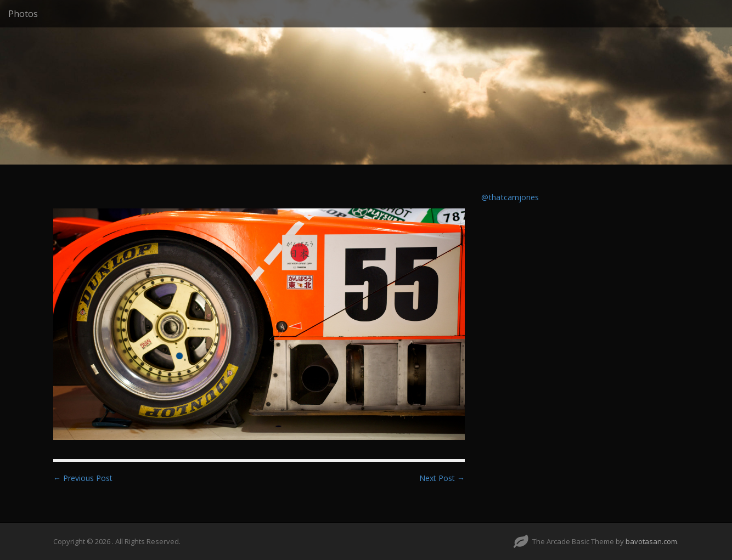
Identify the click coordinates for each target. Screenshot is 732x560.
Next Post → (442, 478)
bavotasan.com (651, 541)
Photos (23, 14)
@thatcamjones (510, 197)
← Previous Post (83, 478)
